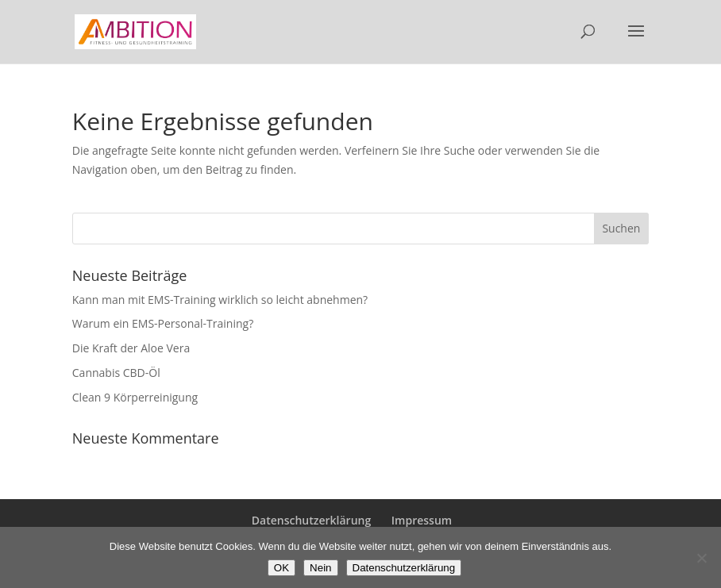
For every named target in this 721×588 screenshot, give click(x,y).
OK (281, 568)
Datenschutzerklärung (311, 520)
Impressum (422, 520)
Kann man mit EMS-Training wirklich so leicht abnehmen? (220, 300)
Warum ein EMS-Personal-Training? (163, 323)
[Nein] (701, 558)
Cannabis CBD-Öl (116, 373)
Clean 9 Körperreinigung (135, 397)
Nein (320, 568)
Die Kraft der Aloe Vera (131, 348)
